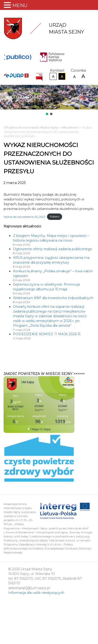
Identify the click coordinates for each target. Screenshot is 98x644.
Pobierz (55, 217)
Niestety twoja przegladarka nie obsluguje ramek (51, 405)
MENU (20, 5)
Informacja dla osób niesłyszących (36, 593)
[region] (49, 100)
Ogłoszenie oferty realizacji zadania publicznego (53, 249)
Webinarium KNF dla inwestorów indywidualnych (53, 298)
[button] (47, 114)
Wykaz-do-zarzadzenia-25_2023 (24, 217)
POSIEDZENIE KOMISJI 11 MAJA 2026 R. (47, 334)
